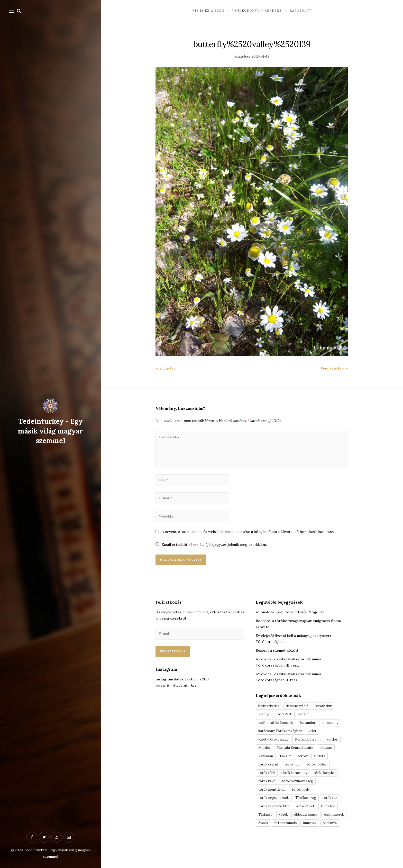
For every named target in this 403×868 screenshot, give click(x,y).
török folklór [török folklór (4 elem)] (322, 774)
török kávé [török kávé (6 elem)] (268, 792)
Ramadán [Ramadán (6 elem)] (266, 766)
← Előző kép (166, 368)
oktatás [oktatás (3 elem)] (330, 757)
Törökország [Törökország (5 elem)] (310, 810)
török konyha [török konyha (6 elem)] (330, 783)
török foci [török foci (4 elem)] (295, 774)
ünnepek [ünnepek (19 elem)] (266, 846)
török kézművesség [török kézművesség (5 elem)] (301, 792)
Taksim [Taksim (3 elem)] (286, 766)
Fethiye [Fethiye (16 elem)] (265, 721)
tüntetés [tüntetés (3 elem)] (335, 819)
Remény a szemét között (277, 656)
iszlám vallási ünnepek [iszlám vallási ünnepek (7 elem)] (277, 730)
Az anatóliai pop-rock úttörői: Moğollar (290, 618)
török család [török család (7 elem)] (269, 774)
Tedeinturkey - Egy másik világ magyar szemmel (51, 431)
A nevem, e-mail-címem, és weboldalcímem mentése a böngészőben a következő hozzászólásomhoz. (248, 537)
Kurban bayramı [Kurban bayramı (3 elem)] (312, 748)
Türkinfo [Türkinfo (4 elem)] (266, 828)
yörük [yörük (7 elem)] (285, 828)
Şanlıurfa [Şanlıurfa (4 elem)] (287, 846)
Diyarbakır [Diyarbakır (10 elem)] (328, 712)
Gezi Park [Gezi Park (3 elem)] (287, 721)
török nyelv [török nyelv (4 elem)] (304, 801)
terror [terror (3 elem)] (305, 766)
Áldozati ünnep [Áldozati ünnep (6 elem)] (310, 828)
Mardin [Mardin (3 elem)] (265, 757)
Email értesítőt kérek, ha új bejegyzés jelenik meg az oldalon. (214, 550)
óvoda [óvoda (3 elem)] (292, 837)
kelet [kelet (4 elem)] (317, 739)
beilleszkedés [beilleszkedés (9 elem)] (270, 712)
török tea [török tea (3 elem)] (337, 810)
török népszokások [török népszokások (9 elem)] (275, 810)
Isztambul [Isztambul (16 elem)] (311, 730)
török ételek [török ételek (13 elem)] (310, 819)
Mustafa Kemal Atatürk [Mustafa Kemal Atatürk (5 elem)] (297, 757)
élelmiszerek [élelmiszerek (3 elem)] (270, 837)
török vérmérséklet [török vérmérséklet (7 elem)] (276, 819)
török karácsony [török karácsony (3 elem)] (298, 783)
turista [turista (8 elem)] (323, 766)
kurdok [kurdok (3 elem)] (338, 748)
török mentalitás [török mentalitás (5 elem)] (273, 801)
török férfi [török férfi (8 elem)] (268, 783)
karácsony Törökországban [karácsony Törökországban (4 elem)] (282, 739)
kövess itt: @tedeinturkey (176, 693)
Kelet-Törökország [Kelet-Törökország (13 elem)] (275, 748)
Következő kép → (335, 368)
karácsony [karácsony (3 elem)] (335, 730)
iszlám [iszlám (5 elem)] (307, 721)
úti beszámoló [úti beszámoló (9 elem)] (316, 837)
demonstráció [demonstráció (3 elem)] (300, 712)
